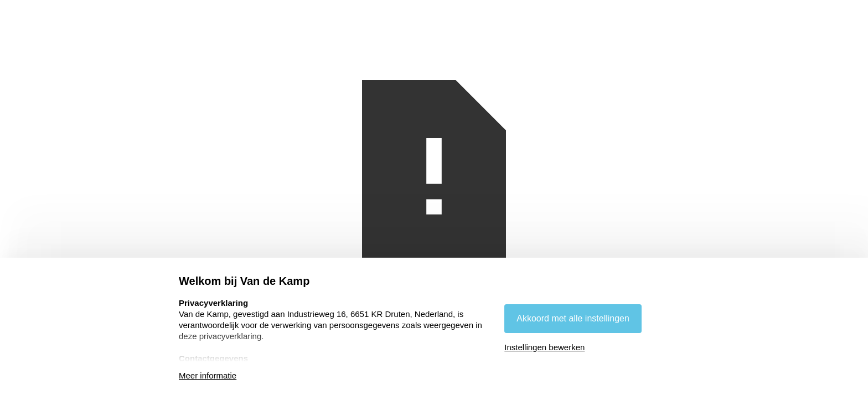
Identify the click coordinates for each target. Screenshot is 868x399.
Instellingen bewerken (544, 347)
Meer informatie (208, 375)
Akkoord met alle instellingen (573, 318)
